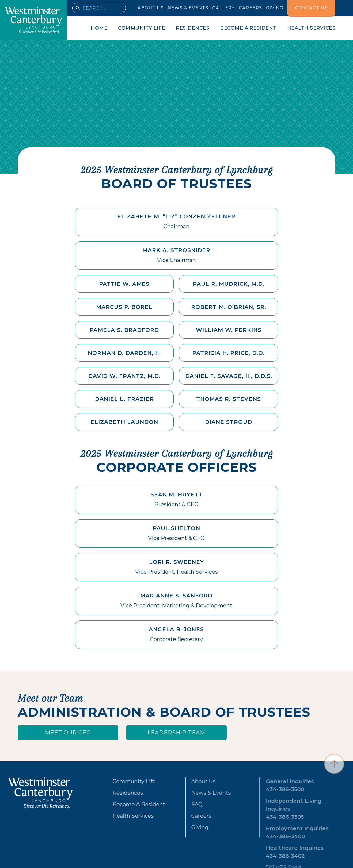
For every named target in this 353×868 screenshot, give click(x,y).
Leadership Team (176, 733)
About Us (187, 781)
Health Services (124, 816)
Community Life (125, 781)
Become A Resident (130, 804)
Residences (119, 793)
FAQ (181, 804)
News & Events (195, 793)
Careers (185, 816)
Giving (184, 827)
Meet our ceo (68, 733)
